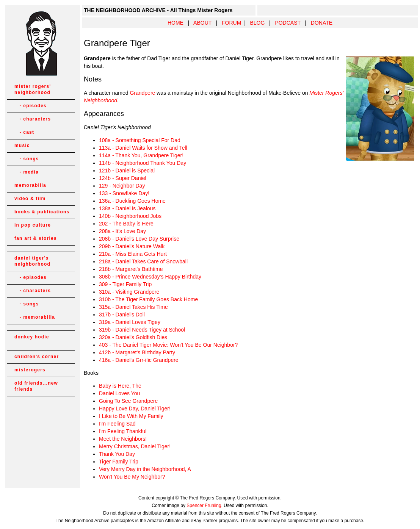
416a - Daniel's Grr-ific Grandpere (139, 360)
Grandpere (142, 93)
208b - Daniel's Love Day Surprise (139, 239)
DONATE (322, 23)
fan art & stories (36, 238)
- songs (27, 159)
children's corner (37, 357)
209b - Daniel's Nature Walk (132, 246)
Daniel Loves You (119, 393)
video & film (30, 199)
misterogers (30, 370)
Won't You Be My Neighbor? (132, 477)
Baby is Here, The (120, 386)
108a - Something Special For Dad (140, 140)
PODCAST (288, 23)
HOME (176, 23)
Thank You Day (117, 454)
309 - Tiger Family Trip (125, 284)
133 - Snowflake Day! (124, 193)
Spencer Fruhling (204, 506)
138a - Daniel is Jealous (127, 208)
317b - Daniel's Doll (122, 315)
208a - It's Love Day (122, 231)
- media (27, 172)
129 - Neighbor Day (122, 186)
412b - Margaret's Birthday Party (137, 352)
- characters (33, 119)
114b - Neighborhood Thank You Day (143, 163)
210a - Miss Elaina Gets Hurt (133, 254)
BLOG (257, 23)
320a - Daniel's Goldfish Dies (133, 337)
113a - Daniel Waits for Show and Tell (143, 148)
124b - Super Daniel (123, 178)
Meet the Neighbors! (123, 439)
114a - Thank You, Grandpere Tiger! (141, 155)
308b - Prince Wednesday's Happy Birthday (150, 277)
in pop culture (33, 225)
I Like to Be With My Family (131, 416)
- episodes (31, 106)
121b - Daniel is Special (127, 171)
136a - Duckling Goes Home (132, 201)
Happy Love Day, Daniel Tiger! (135, 408)
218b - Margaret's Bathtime (131, 269)
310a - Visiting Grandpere (129, 292)
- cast (24, 132)
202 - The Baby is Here (126, 224)
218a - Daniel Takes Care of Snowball (143, 261)
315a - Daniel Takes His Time (133, 307)
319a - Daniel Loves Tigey (130, 322)
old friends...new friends (36, 386)
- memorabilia (35, 317)
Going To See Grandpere (128, 401)
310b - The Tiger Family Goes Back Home (148, 299)
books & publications (42, 212)
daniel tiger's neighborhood (32, 261)
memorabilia (30, 185)
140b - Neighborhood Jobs (130, 216)
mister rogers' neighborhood (33, 89)
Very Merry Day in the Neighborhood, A (145, 469)
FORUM (231, 23)
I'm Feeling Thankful (123, 431)
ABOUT (202, 23)
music (22, 146)
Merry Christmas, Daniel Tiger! (135, 446)
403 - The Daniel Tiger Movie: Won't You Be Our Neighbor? (168, 345)
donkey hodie (32, 337)
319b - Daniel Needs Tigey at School (142, 330)
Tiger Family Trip (119, 462)
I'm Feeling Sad (117, 424)
